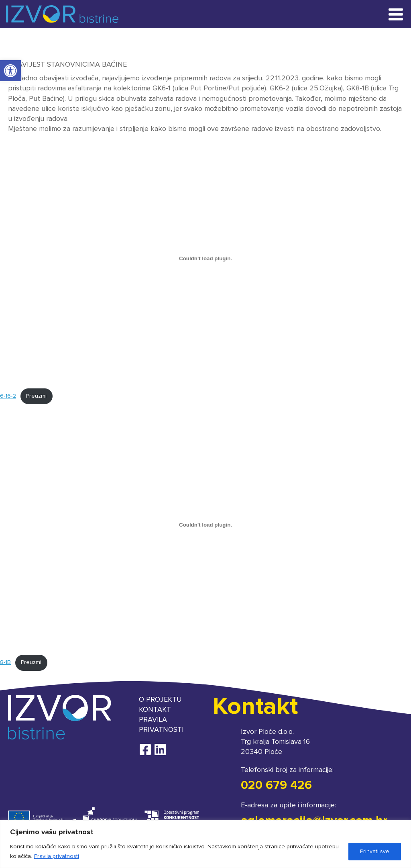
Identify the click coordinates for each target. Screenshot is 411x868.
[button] (10, 71)
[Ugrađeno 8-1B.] (205, 525)
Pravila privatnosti (57, 856)
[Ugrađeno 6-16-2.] (205, 258)
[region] (205, 844)
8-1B (5, 662)
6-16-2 (8, 396)
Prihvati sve (375, 852)
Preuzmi (36, 396)
